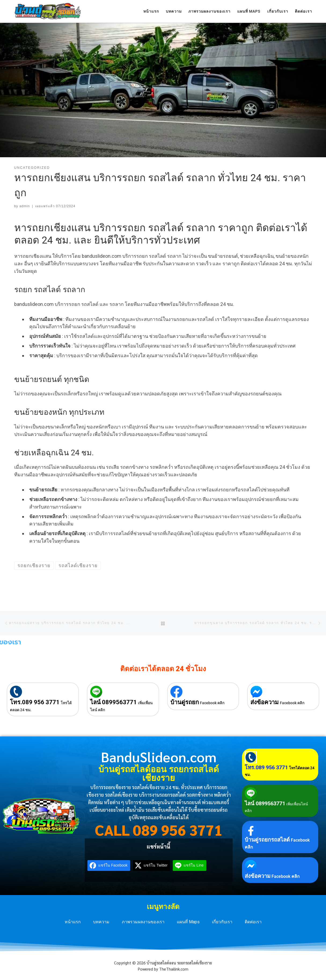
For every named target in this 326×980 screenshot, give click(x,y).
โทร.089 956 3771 (35, 702)
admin (25, 206)
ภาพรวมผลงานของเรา (143, 922)
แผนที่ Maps (188, 922)
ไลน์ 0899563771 (113, 702)
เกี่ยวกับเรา (222, 922)
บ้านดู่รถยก (185, 702)
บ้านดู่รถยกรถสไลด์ (267, 840)
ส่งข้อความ (265, 702)
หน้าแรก (73, 922)
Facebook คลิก (212, 703)
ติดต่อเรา (253, 922)
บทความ (101, 922)
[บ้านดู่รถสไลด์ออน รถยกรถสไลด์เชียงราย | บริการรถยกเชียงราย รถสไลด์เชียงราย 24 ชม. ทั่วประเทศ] (48, 10)
